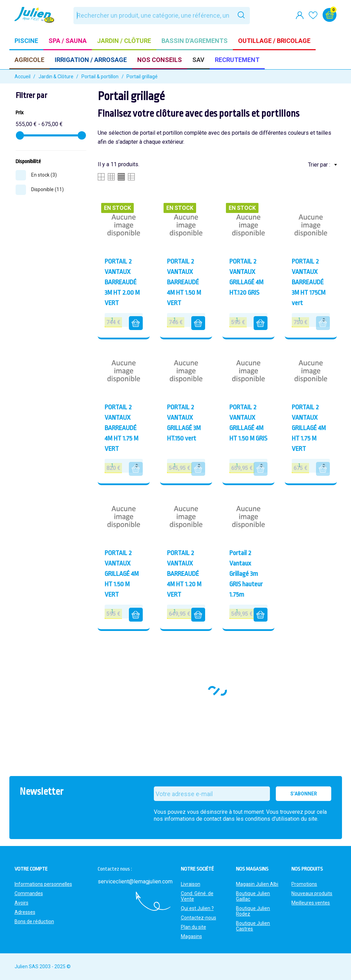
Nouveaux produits (312, 893)
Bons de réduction (34, 921)
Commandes (29, 893)
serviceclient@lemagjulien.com (135, 881)
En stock (44, 175)
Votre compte (31, 869)
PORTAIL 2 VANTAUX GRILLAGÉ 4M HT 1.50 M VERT (122, 574)
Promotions (304, 884)
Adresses (25, 912)
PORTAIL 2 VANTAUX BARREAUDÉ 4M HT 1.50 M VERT (184, 282)
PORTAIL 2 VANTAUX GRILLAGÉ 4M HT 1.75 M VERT (309, 428)
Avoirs (21, 903)
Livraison (191, 884)
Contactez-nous (199, 918)
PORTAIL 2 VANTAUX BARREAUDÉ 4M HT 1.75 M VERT (121, 428)
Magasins (191, 936)
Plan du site (194, 927)
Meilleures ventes (311, 903)
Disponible (47, 189)
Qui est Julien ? (197, 908)
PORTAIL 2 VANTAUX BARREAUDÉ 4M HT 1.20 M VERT (184, 574)
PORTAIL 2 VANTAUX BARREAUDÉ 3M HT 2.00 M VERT (122, 282)
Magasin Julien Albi (257, 884)
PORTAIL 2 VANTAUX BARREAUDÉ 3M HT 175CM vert (309, 282)
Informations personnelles (43, 884)
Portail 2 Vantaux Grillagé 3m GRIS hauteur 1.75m (246, 574)
